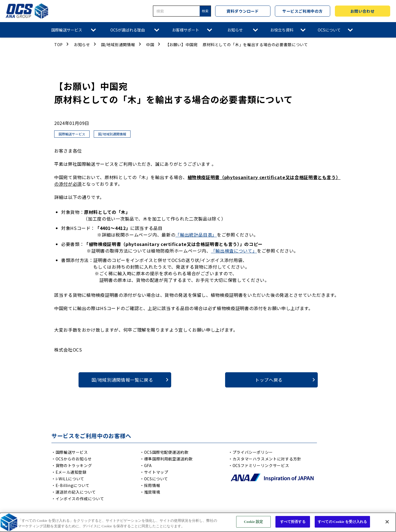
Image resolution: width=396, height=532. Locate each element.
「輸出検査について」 (234, 251)
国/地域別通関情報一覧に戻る (122, 380)
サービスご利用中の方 (303, 11)
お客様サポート (186, 30)
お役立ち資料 (282, 30)
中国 (150, 44)
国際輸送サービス (67, 30)
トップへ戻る (269, 380)
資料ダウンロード (243, 11)
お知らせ (235, 30)
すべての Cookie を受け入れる (342, 522)
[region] (198, 522)
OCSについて (329, 30)
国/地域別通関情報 (118, 44)
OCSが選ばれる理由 (128, 30)
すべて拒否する (293, 522)
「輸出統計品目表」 (196, 235)
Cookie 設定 (253, 522)
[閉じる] (387, 522)
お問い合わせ (362, 11)
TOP (58, 44)
